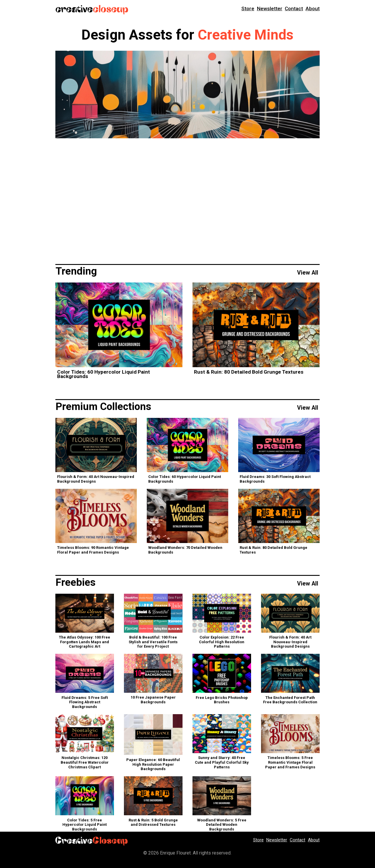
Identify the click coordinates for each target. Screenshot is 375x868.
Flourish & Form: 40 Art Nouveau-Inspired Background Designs (96, 480)
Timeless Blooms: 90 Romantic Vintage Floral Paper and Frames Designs (93, 550)
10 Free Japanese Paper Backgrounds (153, 700)
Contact (294, 9)
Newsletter (270, 9)
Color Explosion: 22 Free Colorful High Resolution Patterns (222, 642)
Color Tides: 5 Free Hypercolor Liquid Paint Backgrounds (85, 825)
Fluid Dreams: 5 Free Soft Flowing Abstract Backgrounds (85, 703)
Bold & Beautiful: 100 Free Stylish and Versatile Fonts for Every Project (153, 642)
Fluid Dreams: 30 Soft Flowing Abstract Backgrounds (275, 480)
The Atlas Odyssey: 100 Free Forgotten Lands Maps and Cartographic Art (85, 642)
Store (248, 9)
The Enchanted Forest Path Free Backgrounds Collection (290, 701)
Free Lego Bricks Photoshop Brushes (222, 701)
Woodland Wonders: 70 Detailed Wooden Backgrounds (185, 550)
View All (308, 273)
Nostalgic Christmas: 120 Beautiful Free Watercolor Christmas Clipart (85, 763)
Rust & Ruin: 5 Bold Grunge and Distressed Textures (153, 823)
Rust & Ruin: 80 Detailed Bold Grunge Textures (249, 372)
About (313, 9)
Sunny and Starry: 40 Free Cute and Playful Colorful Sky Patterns (222, 763)
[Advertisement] (187, 200)
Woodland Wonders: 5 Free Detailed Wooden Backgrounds (222, 825)
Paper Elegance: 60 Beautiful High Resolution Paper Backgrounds (153, 765)
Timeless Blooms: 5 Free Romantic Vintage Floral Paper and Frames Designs (290, 763)
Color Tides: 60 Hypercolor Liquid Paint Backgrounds (104, 375)
